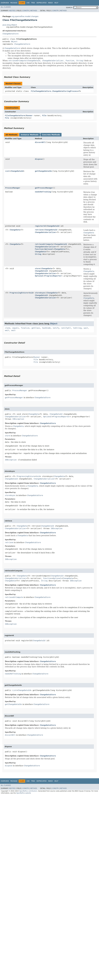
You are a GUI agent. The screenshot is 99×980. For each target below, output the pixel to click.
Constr (26, 11)
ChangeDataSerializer (46, 232)
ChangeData (15, 230)
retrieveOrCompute (44, 244)
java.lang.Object (10, 25)
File (44, 116)
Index (51, 3)
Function (39, 249)
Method (34, 11)
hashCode (46, 328)
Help (56, 3)
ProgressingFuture (19, 293)
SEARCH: (69, 8)
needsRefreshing (43, 192)
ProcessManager (13, 188)
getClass (36, 328)
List (7, 171)
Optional (49, 249)
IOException (18, 419)
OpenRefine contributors (28, 791)
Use (28, 3)
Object (14, 42)
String (38, 254)
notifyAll (66, 328)
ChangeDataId (17, 171)
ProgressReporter (53, 276)
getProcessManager (44, 188)
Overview (5, 3)
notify (56, 328)
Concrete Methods (51, 135)
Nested (12, 11)
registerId (40, 226)
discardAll (40, 142)
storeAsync (40, 293)
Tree (33, 3)
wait (86, 328)
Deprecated (42, 3)
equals (16, 328)
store (38, 269)
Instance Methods (30, 135)
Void (31, 293)
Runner (29, 116)
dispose (39, 159)
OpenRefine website (24, 793)
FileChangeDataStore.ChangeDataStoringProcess (54, 91)
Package (14, 3)
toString (77, 328)
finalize (25, 328)
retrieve (39, 230)
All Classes (6, 7)
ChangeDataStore (10, 34)
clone (8, 328)
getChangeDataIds (44, 171)
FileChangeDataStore (15, 116)
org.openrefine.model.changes (25, 16)
